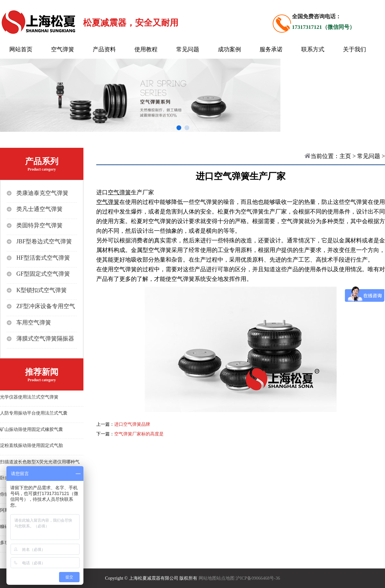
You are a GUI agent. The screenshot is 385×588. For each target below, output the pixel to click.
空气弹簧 (63, 49)
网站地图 (208, 578)
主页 (345, 156)
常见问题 (188, 49)
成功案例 (229, 49)
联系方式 (313, 49)
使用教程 (146, 49)
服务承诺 (271, 49)
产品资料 (104, 49)
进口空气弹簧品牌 (132, 424)
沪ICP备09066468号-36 (258, 578)
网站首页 (21, 49)
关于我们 (355, 49)
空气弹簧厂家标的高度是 (139, 434)
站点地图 (226, 578)
